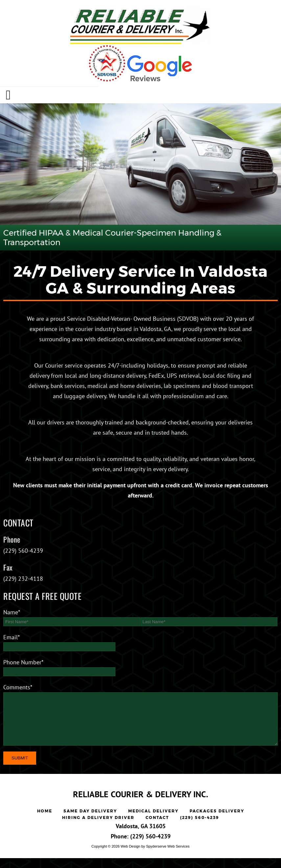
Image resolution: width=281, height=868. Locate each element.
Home (45, 821)
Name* (12, 612)
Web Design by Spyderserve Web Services (155, 856)
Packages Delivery (217, 821)
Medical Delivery (153, 821)
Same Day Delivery (90, 821)
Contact (157, 827)
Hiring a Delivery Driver (98, 827)
